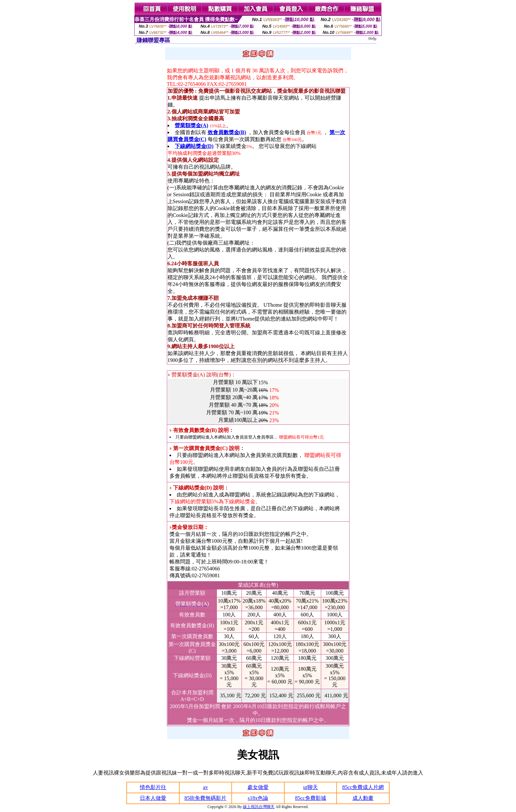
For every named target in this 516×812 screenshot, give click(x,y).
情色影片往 (153, 787)
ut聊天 (310, 787)
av (206, 787)
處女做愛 (258, 787)
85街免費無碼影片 (205, 798)
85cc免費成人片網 (363, 787)
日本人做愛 (153, 798)
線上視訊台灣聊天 (259, 807)
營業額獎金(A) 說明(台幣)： (202, 375)
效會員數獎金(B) (227, 132)
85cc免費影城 (310, 798)
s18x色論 (258, 798)
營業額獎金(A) (192, 125)
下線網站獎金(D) (194, 146)
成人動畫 (363, 798)
